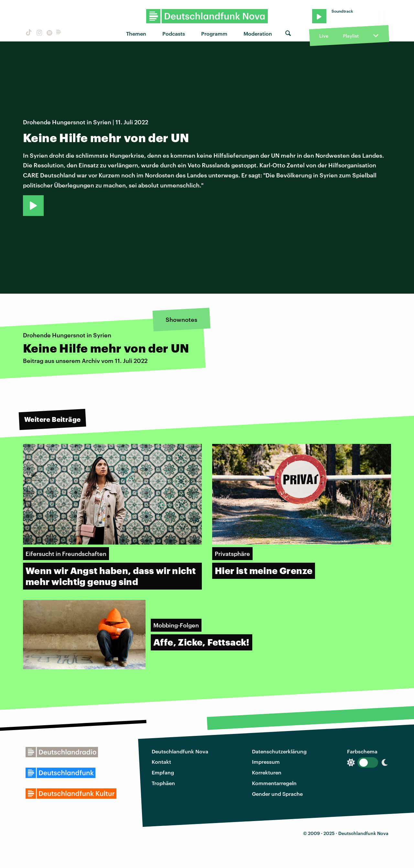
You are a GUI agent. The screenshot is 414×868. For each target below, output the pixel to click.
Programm (214, 34)
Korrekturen (267, 772)
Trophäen (163, 783)
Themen (136, 34)
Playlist (351, 36)
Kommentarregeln (274, 783)
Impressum (266, 762)
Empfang (163, 772)
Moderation (258, 34)
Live (324, 36)
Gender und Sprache (277, 794)
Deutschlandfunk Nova (180, 751)
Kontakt (161, 762)
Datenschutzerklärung (279, 751)
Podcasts (174, 34)
